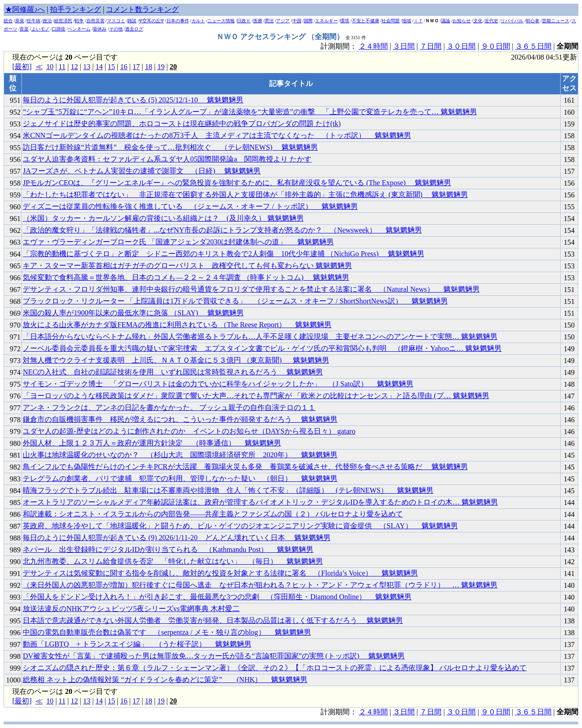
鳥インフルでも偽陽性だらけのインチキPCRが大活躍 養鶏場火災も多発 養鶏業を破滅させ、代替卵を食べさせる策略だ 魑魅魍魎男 (245, 467)
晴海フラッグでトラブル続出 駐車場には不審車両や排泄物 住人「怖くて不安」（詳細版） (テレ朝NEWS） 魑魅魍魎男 (228, 490)
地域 (406, 21)
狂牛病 (34, 21)
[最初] (22, 67)
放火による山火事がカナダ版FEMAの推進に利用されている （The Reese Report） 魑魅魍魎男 (177, 325)
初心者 (532, 21)
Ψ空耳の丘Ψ (152, 21)
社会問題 (391, 21)
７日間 (431, 46)
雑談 (132, 21)
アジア (283, 21)
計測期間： (340, 712)
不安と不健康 (366, 21)
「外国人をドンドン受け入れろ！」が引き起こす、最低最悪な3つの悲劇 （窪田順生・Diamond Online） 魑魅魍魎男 (217, 597)
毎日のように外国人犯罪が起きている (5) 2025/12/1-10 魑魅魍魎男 (133, 100)
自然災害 (95, 21)
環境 (345, 21)
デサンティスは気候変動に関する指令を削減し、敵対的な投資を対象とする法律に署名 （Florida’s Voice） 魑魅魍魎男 (220, 573)
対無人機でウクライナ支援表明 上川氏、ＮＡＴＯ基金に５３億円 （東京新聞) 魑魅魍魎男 (176, 360)
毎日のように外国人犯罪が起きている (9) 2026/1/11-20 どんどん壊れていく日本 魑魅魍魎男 (176, 538)
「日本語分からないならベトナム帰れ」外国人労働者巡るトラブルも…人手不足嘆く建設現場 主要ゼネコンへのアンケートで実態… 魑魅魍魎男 (260, 336)
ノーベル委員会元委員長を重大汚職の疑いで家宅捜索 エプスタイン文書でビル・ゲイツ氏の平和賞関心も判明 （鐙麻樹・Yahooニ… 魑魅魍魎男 (262, 348)
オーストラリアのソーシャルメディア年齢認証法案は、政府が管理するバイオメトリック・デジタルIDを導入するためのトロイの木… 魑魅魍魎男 (260, 502)
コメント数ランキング (142, 9)
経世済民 (63, 21)
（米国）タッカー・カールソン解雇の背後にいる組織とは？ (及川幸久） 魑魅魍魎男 (163, 218)
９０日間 (496, 46)
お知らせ (462, 21)
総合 (8, 21)
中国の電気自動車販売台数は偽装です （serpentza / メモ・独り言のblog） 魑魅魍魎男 (167, 632)
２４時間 (373, 46)
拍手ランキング (75, 9)
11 (62, 67)
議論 (446, 21)
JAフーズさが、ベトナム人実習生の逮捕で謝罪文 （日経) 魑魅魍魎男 (142, 171)
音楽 (24, 29)
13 (87, 67)
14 (99, 67)
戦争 (79, 21)
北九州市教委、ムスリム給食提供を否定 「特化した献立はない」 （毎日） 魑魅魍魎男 (173, 561)
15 (111, 67)
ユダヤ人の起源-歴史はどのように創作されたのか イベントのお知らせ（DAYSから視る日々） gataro (189, 431)
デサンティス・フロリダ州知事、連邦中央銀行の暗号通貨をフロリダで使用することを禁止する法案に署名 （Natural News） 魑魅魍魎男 (251, 289)
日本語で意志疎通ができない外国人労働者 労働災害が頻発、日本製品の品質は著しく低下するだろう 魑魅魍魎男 (213, 620)
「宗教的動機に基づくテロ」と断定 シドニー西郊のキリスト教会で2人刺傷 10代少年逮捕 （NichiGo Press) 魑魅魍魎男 (223, 254)
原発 (20, 21)
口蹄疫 (59, 29)
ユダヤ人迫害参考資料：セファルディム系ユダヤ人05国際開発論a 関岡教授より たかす (167, 159)
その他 (116, 29)
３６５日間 (533, 46)
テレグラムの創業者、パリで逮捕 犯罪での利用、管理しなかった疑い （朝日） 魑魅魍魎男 (180, 478)
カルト (198, 21)
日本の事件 (178, 21)
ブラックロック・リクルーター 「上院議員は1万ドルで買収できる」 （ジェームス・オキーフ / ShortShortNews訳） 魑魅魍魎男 (235, 301)
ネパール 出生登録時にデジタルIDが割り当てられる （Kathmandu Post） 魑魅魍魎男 (168, 549)
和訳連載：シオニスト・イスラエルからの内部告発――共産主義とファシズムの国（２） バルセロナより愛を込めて (213, 514)
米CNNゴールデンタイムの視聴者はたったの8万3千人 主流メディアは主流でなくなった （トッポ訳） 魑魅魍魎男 (217, 135)
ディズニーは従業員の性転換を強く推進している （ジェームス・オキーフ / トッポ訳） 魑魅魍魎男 (190, 206)
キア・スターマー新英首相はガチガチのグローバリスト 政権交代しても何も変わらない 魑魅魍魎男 (187, 265)
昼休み (100, 29)
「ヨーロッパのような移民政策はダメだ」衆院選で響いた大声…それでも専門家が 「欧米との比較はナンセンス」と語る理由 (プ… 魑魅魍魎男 (256, 396)
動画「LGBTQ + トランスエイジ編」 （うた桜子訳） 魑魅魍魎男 (137, 644)
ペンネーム (79, 29)
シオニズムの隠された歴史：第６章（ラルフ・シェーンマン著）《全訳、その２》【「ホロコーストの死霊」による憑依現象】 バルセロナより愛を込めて (275, 668)
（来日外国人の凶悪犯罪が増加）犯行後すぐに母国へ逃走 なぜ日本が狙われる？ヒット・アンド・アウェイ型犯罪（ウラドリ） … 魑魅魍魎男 (260, 585)
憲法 (269, 21)
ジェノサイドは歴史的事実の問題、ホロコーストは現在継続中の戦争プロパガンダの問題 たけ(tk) (182, 124)
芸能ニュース (556, 21)
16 (124, 67)
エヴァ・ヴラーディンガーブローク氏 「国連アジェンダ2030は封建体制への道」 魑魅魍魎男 (178, 242)
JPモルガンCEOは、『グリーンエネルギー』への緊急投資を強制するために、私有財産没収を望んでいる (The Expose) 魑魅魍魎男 (237, 183)
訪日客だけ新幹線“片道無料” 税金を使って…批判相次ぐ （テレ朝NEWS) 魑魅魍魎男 (170, 147)
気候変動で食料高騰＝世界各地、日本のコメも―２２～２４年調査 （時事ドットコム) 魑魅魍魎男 (186, 277)
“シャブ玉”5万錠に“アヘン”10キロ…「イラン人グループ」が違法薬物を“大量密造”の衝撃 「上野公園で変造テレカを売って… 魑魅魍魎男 (250, 112)
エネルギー (326, 21)
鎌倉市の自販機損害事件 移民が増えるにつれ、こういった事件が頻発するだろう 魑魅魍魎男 (180, 419)
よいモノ (40, 29)
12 (74, 67)
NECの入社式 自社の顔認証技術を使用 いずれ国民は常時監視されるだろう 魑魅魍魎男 (173, 372)
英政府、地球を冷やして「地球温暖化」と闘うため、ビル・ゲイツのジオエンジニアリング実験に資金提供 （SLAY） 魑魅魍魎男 (240, 526)
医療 (258, 21)
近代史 (492, 21)
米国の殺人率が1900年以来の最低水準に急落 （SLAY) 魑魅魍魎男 (133, 313)
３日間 (404, 46)
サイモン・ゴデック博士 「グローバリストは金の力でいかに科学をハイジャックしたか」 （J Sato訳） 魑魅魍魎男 (218, 384)
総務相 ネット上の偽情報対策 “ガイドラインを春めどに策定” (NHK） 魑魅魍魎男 (165, 680)
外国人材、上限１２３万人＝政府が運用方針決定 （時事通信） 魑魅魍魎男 (152, 443)
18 (149, 67)
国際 (308, 21)
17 (136, 67)
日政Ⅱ (244, 21)
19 (161, 67)
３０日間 (461, 46)
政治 (47, 21)
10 (50, 67)
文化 (478, 21)
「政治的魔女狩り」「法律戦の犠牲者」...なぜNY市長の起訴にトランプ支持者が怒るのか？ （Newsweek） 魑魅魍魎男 (222, 230)
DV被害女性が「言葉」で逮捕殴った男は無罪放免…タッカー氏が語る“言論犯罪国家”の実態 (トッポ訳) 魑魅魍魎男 (214, 656)
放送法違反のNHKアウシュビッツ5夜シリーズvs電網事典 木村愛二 (131, 609)
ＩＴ (418, 21)
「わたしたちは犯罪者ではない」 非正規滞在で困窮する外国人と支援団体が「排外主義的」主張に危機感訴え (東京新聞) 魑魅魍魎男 (245, 195)
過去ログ (134, 29)
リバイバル (512, 21)
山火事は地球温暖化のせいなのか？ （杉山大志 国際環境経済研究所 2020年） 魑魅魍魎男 (180, 455)
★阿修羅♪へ (25, 9)
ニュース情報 (221, 21)
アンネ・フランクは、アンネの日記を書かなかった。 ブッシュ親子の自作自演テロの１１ (169, 407)
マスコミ (116, 21)
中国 (297, 21)
